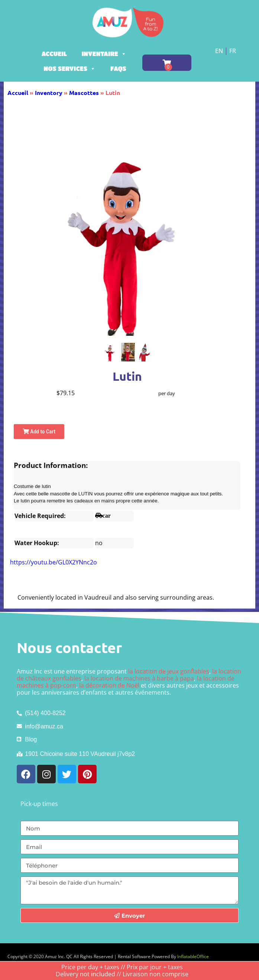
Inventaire (104, 54)
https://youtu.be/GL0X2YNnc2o (54, 562)
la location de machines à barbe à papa (139, 678)
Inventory (49, 93)
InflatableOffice (193, 956)
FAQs (118, 68)
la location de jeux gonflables (169, 671)
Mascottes (84, 93)
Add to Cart (39, 432)
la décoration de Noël (109, 685)
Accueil (54, 54)
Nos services (70, 68)
